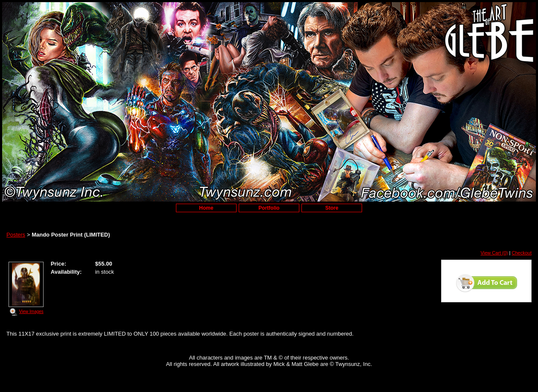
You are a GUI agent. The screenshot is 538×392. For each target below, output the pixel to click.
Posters (16, 235)
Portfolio (269, 208)
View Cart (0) (494, 253)
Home (206, 208)
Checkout (522, 253)
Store (332, 208)
